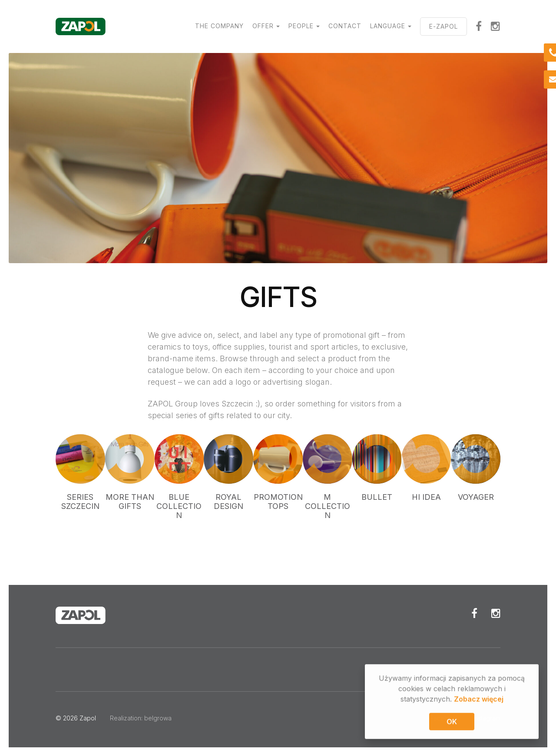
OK (452, 723)
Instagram (496, 26)
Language (388, 26)
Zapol (88, 718)
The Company (219, 26)
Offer (263, 26)
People (301, 26)
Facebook (479, 26)
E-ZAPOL (443, 26)
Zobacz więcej (479, 700)
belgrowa (158, 718)
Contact (345, 26)
